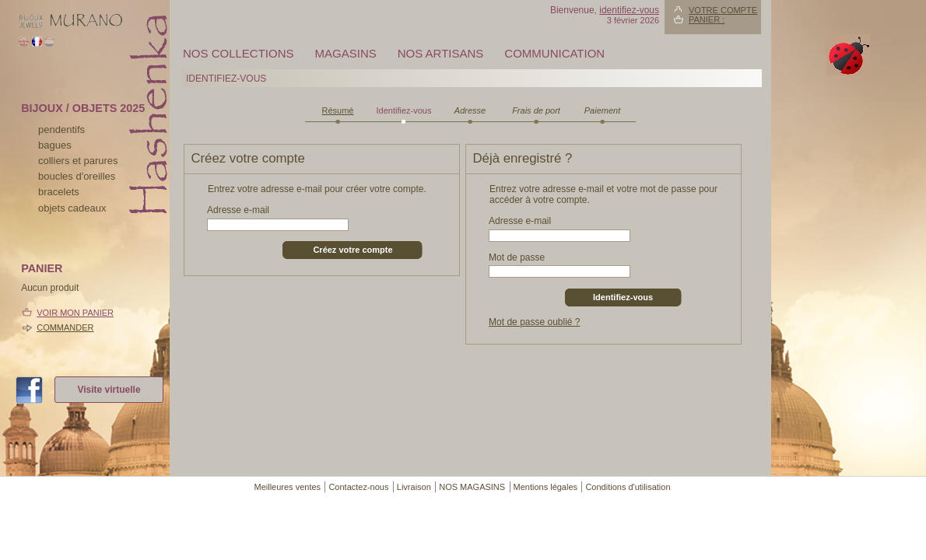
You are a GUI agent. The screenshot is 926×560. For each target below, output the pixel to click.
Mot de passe (517, 257)
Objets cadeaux (72, 208)
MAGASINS (346, 53)
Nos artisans (441, 53)
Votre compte (723, 10)
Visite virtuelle (109, 390)
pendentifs (61, 129)
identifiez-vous (629, 10)
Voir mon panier (75, 313)
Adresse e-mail (238, 210)
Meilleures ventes (287, 487)
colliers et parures (78, 161)
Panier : (707, 19)
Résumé (338, 110)
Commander (65, 327)
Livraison (414, 487)
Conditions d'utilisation (628, 487)
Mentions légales (546, 487)
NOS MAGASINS (472, 487)
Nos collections (239, 53)
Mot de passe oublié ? (534, 322)
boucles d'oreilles (77, 176)
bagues (55, 145)
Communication (554, 53)
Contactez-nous (358, 487)
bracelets (59, 192)
